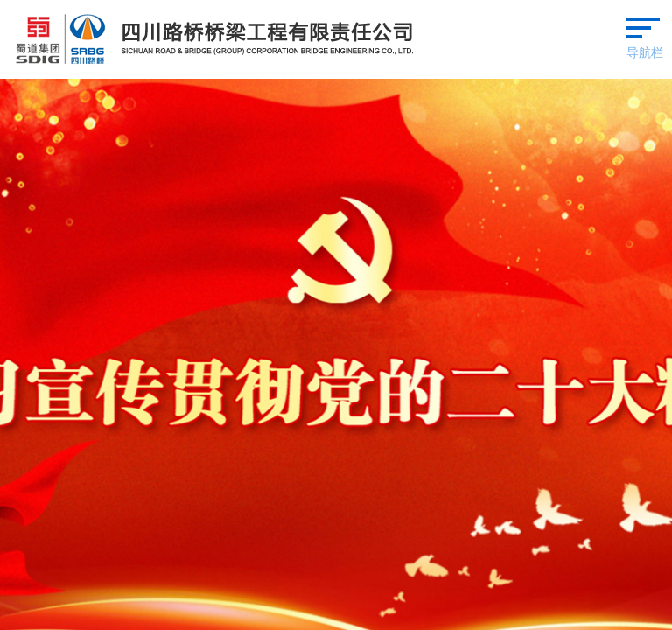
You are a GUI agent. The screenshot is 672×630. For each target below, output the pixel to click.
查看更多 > (636, 267)
